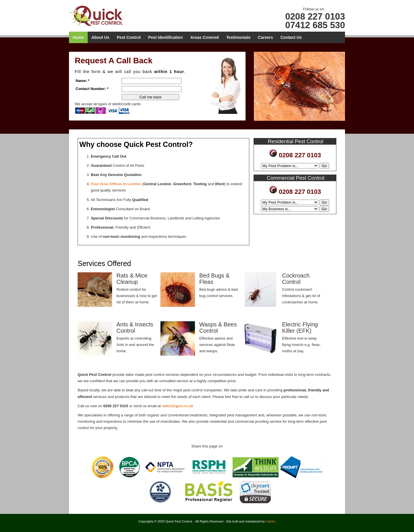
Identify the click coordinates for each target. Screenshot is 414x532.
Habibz (271, 521)
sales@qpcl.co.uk (178, 406)
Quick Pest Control (101, 16)
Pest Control (129, 37)
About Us (100, 37)
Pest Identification (165, 37)
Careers (265, 37)
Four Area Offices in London (116, 184)
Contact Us (291, 37)
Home (78, 37)
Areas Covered (205, 37)
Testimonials (238, 37)
